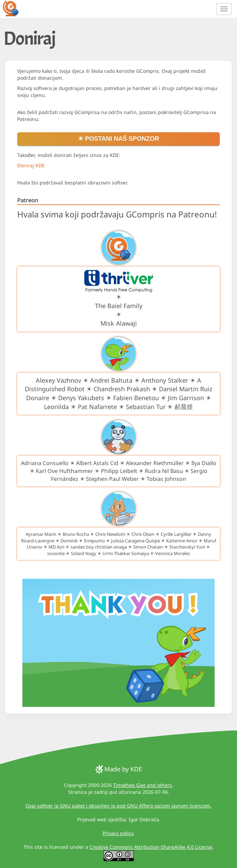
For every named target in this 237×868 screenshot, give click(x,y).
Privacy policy (118, 833)
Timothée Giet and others (143, 785)
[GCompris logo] (15, 8)
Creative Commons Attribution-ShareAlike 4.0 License (151, 847)
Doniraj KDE (31, 165)
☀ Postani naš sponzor (118, 139)
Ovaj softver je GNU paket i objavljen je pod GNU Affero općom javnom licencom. (118, 806)
